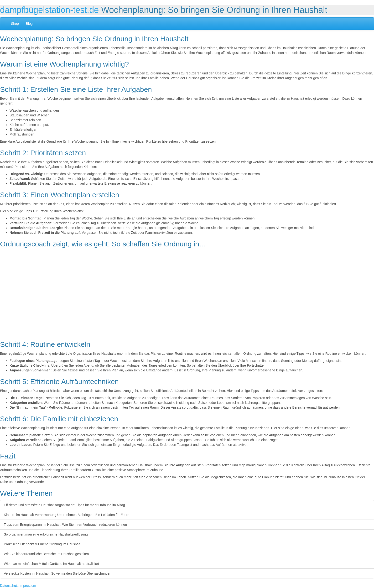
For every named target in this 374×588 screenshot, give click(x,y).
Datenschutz (9, 586)
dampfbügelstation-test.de (49, 10)
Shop (15, 24)
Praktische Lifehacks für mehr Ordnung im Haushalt (42, 544)
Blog (29, 24)
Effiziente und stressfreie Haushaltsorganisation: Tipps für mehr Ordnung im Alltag (64, 505)
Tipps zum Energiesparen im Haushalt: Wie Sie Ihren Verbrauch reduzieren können (65, 525)
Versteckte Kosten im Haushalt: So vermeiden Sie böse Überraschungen (58, 573)
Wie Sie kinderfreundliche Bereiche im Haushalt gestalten (46, 554)
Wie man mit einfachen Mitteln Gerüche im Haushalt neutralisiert (51, 564)
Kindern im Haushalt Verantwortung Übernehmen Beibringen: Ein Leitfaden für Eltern (67, 515)
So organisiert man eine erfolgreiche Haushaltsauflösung (46, 534)
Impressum (28, 586)
